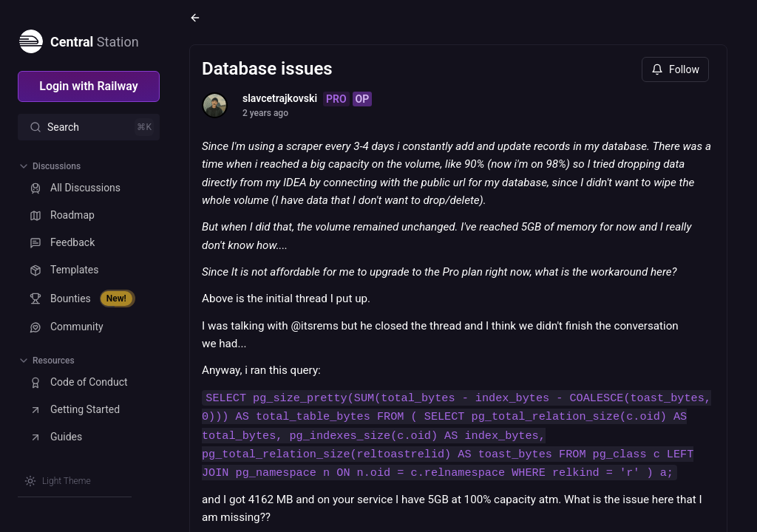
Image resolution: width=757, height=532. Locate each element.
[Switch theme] (58, 481)
